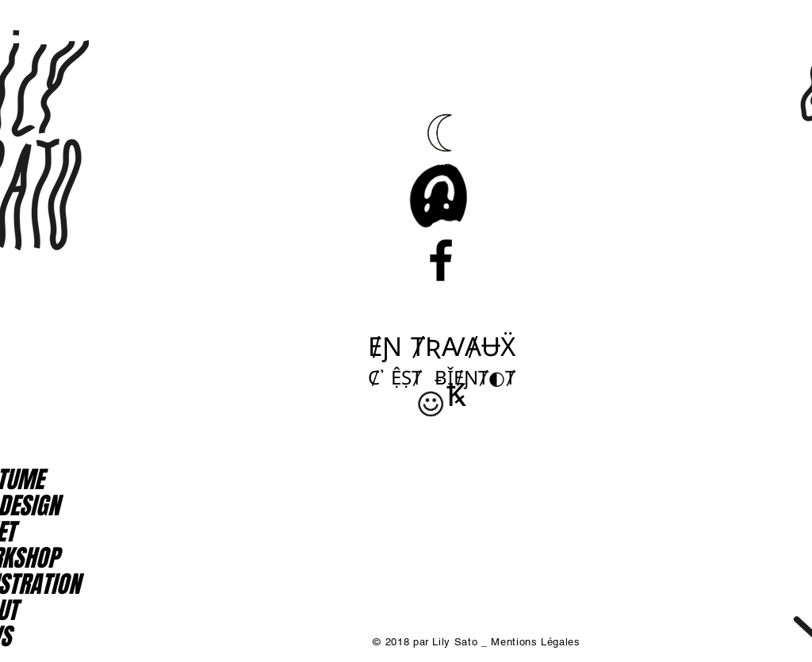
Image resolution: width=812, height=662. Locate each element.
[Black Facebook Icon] (441, 260)
